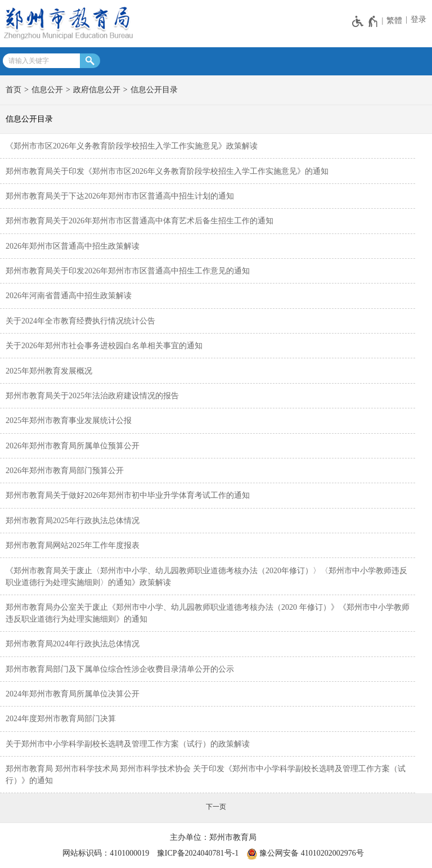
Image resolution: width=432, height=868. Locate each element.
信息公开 (47, 90)
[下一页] (216, 807)
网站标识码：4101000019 (106, 853)
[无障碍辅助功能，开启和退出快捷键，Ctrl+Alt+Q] (365, 21)
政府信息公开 (97, 90)
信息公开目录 (154, 90)
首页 (13, 90)
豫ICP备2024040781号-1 (198, 853)
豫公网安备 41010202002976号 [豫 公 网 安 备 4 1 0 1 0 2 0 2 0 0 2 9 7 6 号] (305, 854)
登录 (418, 19)
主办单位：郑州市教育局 (213, 837)
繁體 (394, 21)
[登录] (417, 20)
